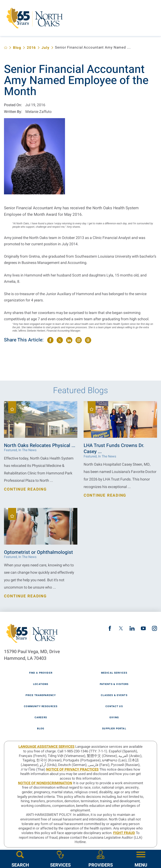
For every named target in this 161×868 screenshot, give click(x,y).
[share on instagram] (79, 340)
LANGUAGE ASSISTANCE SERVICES (46, 747)
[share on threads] (88, 340)
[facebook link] (110, 628)
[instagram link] (155, 628)
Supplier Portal (114, 729)
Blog (17, 48)
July (45, 48)
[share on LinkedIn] (69, 340)
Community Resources (41, 707)
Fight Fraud (124, 833)
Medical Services (114, 673)
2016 (31, 48)
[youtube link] (143, 628)
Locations (41, 684)
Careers (41, 718)
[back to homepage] (6, 48)
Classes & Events (114, 695)
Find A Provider (41, 673)
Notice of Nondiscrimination (45, 783)
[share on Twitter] (60, 340)
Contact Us (114, 707)
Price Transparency (41, 695)
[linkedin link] (132, 628)
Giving (114, 718)
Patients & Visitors (114, 684)
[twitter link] (121, 628)
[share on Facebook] (50, 340)
